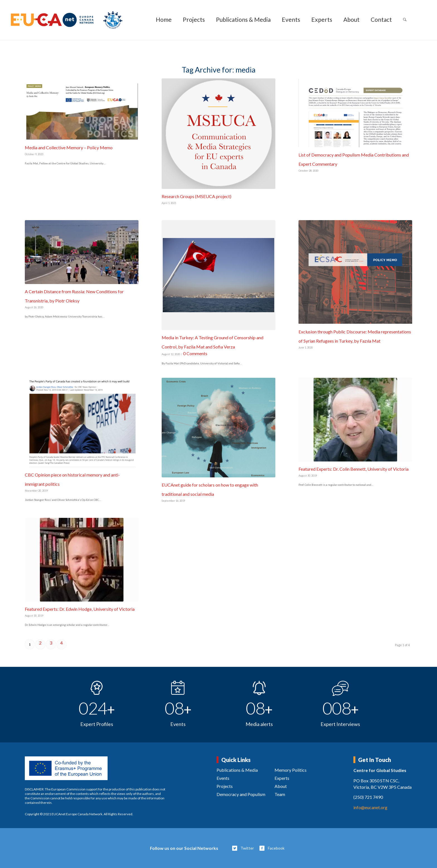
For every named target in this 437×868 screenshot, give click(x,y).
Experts (282, 778)
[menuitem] (164, 20)
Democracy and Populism (241, 794)
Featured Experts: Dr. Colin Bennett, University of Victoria (354, 469)
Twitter (247, 848)
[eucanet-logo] (67, 20)
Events (223, 778)
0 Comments (195, 353)
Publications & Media (237, 770)
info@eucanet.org (370, 807)
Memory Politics (291, 770)
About (281, 786)
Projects (225, 786)
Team (280, 794)
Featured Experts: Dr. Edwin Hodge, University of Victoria (80, 609)
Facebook (276, 848)
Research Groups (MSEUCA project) (196, 196)
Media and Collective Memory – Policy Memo (69, 147)
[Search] (405, 20)
